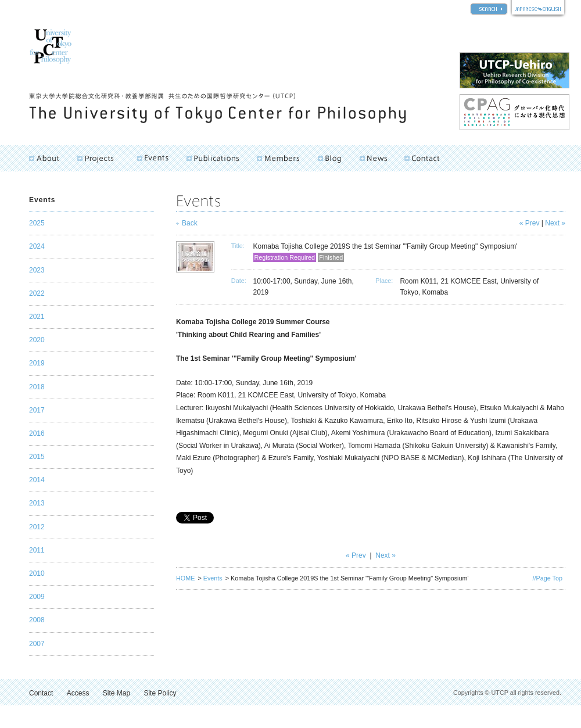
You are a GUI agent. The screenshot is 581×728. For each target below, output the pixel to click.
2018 (37, 387)
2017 (37, 410)
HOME (185, 578)
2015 (37, 457)
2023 (37, 270)
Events (213, 578)
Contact (41, 693)
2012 (37, 527)
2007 (37, 644)
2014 (37, 480)
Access (78, 693)
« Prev (530, 223)
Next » (555, 223)
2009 (37, 597)
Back (190, 223)
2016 (37, 433)
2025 (37, 223)
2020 (37, 340)
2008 (37, 620)
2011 (37, 550)
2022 (37, 293)
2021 (37, 317)
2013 (37, 503)
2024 (37, 246)
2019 (37, 363)
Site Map (116, 693)
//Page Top (548, 578)
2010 (37, 573)
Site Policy (160, 693)
